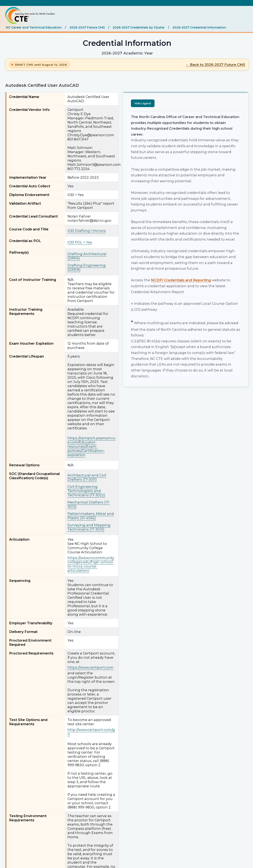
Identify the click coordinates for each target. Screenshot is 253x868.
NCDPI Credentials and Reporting (181, 280)
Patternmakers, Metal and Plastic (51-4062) (91, 516)
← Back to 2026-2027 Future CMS (215, 65)
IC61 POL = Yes (80, 242)
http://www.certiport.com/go (91, 732)
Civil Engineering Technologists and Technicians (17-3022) (86, 491)
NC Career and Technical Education (34, 27)
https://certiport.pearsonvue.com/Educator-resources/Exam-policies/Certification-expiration (92, 446)
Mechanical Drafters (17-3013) (89, 504)
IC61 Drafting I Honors (87, 231)
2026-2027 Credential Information (199, 27)
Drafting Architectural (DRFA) (87, 256)
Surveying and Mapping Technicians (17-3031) (89, 527)
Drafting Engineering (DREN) (87, 267)
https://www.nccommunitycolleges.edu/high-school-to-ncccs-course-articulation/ (91, 564)
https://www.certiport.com (90, 667)
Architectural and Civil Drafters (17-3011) (87, 477)
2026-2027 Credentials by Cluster (139, 27)
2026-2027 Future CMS (87, 27)
